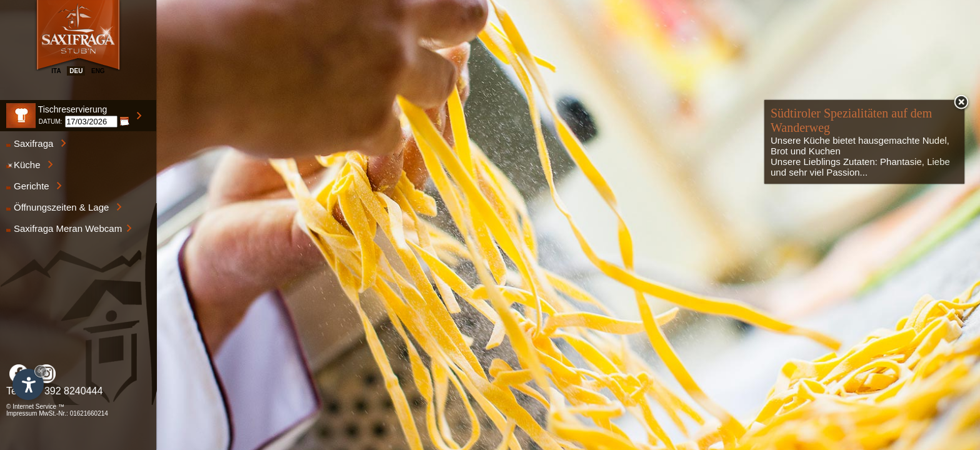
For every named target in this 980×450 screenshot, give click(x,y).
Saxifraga (36, 143)
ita (56, 71)
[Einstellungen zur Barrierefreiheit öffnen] (28, 384)
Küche (30, 165)
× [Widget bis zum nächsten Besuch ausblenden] (41, 371)
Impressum (22, 413)
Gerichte (34, 186)
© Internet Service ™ (35, 407)
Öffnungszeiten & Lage (64, 207)
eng (98, 71)
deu (76, 71)
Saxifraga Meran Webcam (69, 228)
